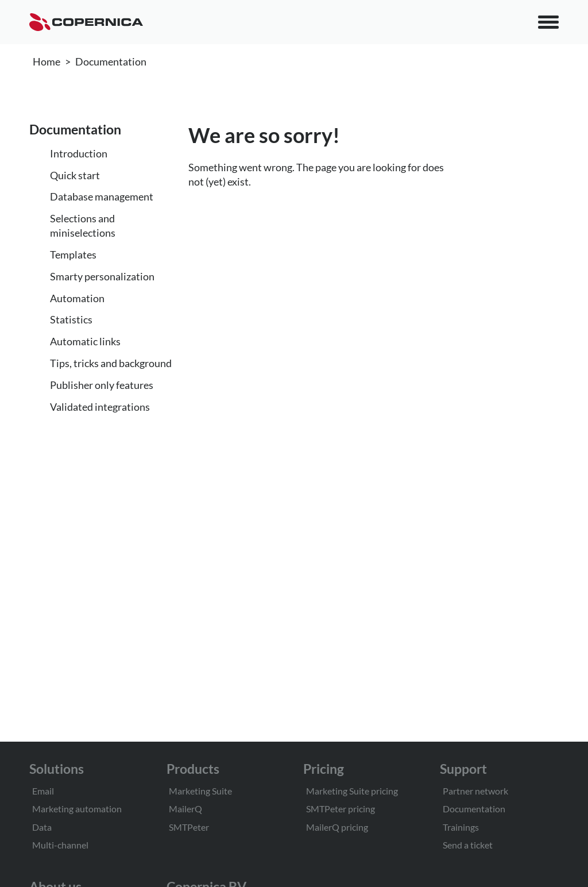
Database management (102, 196)
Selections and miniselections (83, 225)
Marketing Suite (200, 791)
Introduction (79, 153)
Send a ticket (468, 845)
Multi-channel (60, 845)
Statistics (71, 319)
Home (47, 61)
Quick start (75, 175)
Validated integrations (100, 407)
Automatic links (85, 341)
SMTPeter (189, 827)
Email (43, 791)
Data (42, 827)
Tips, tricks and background (111, 363)
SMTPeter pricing (341, 809)
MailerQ (185, 809)
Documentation (111, 61)
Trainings (461, 827)
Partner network (475, 791)
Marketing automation (77, 809)
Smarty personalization (102, 276)
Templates (73, 254)
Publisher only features (102, 385)
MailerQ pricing (337, 827)
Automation (77, 298)
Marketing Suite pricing (352, 791)
